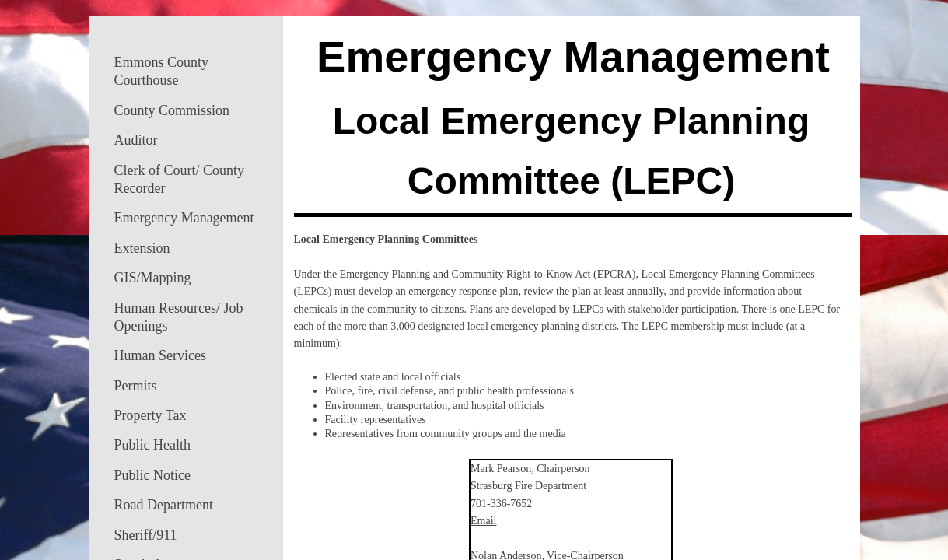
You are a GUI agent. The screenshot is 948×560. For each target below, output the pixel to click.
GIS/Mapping (153, 278)
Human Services (160, 355)
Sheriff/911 (146, 535)
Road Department (164, 505)
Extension (142, 248)
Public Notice (152, 475)
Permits (136, 386)
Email (483, 521)
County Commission (172, 110)
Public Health (152, 445)
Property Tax (150, 415)
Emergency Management (184, 218)
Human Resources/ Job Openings (179, 317)
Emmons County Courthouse (162, 71)
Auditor (136, 140)
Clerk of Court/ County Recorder (180, 179)
